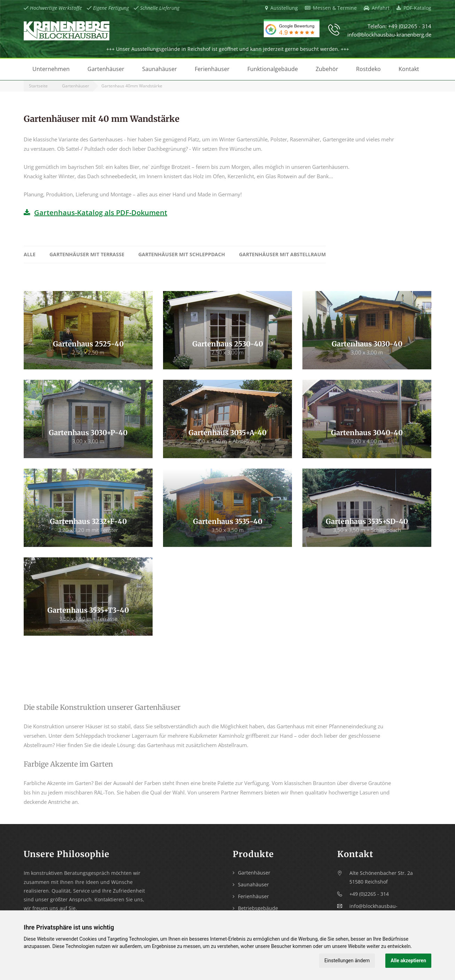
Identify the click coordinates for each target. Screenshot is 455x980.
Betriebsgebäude (258, 908)
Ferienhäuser (212, 69)
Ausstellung (282, 8)
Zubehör (327, 69)
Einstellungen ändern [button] (347, 961)
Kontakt (409, 69)
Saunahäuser (160, 69)
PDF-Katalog (414, 8)
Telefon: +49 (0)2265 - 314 (399, 26)
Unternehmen (51, 69)
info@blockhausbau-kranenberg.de (389, 34)
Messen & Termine (331, 8)
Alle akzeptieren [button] (408, 961)
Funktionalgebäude (273, 69)
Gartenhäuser (106, 69)
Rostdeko (368, 69)
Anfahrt (377, 8)
